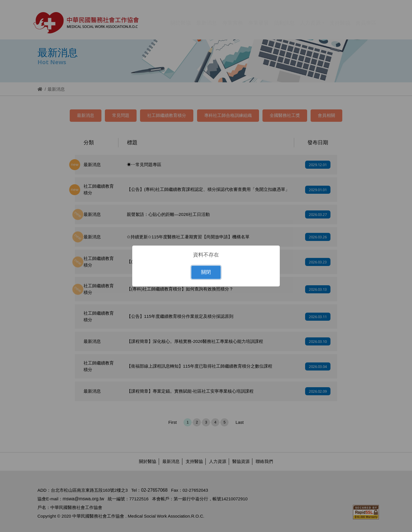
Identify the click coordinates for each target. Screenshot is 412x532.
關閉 (206, 272)
